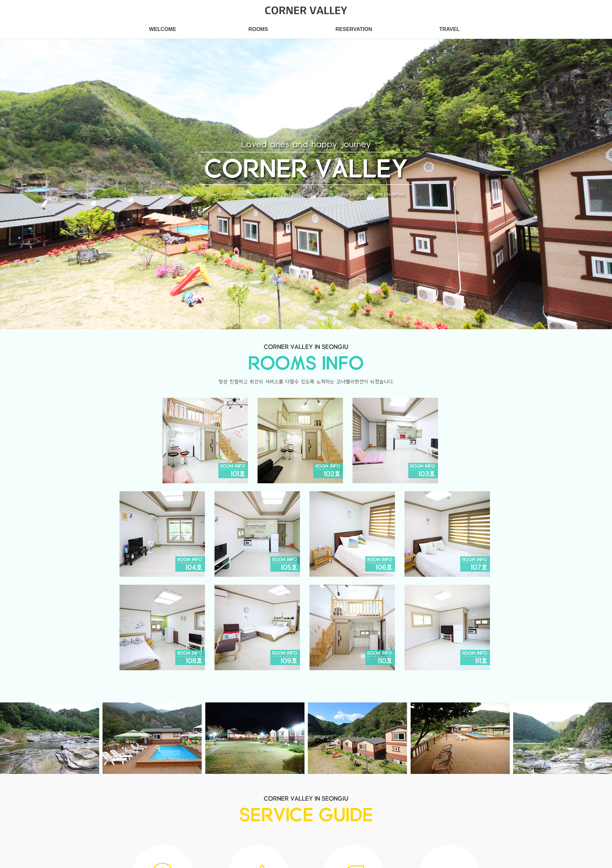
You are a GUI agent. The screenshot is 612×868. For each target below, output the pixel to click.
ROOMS (258, 29)
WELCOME (162, 29)
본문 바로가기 (0, 0)
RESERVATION (354, 29)
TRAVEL (449, 29)
